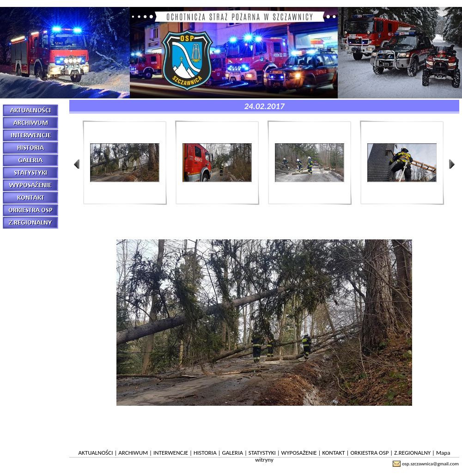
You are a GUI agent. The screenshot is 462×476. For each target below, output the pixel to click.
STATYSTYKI (262, 453)
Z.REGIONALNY (412, 453)
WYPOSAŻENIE (299, 453)
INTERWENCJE (171, 453)
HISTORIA (205, 453)
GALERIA (233, 453)
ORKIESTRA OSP (369, 453)
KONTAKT (334, 453)
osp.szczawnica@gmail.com (430, 464)
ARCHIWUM (133, 453)
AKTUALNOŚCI (96, 453)
